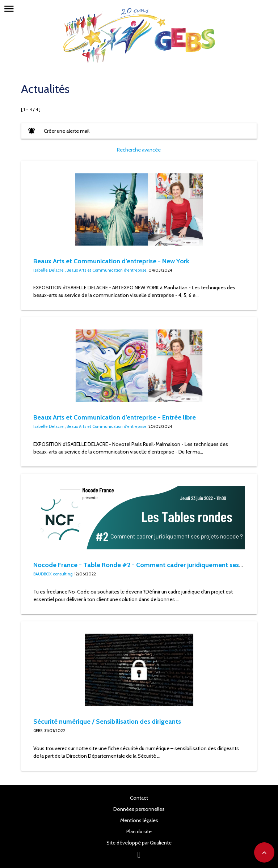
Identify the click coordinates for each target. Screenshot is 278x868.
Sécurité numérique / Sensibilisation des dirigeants (107, 721)
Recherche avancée (139, 150)
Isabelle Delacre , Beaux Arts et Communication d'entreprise (90, 270)
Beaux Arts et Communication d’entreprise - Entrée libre (115, 417)
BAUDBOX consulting (53, 574)
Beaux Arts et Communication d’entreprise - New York (111, 261)
